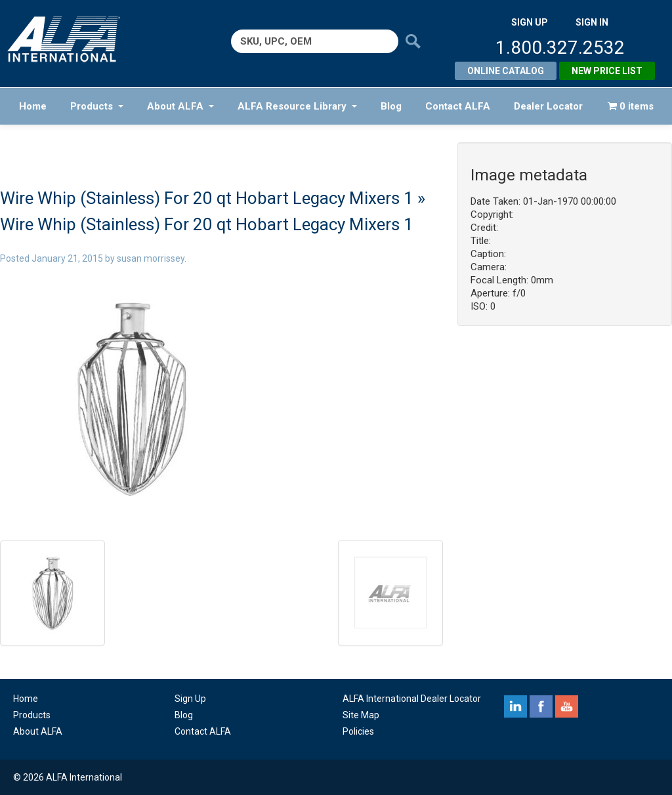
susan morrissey (151, 258)
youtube (567, 706)
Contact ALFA (458, 106)
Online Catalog (506, 71)
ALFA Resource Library (297, 106)
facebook (541, 706)
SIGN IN (592, 22)
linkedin (515, 706)
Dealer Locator (548, 106)
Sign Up (190, 699)
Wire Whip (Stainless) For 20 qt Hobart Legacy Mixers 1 (207, 198)
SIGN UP (530, 22)
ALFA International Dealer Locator (412, 699)
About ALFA (180, 106)
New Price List (607, 71)
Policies (358, 731)
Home (33, 106)
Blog (391, 106)
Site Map (361, 715)
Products (97, 106)
